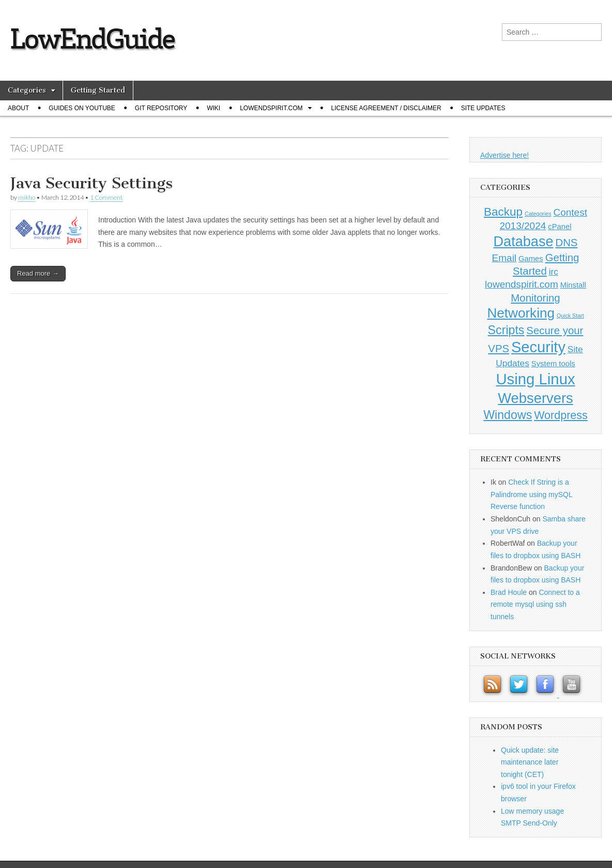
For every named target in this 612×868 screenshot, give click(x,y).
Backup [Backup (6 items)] (503, 212)
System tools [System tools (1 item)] (553, 364)
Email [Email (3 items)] (504, 258)
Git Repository (161, 108)
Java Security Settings (91, 183)
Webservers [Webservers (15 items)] (535, 398)
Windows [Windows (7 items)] (508, 415)
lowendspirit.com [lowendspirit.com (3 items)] (522, 284)
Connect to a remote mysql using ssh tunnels (535, 604)
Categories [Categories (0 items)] (538, 214)
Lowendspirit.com (271, 108)
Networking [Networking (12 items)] (521, 313)
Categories (27, 90)
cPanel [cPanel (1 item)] (560, 227)
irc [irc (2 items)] (554, 272)
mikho (27, 197)
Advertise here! (504, 155)
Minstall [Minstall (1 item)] (573, 285)
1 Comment (106, 197)
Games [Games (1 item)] (531, 259)
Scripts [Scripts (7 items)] (506, 330)
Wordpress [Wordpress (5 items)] (561, 415)
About (18, 108)
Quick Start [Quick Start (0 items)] (570, 316)
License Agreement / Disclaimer (386, 108)
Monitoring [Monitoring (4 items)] (535, 298)
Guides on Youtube (82, 108)
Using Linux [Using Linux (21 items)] (535, 379)
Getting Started (98, 90)
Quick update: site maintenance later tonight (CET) (530, 762)
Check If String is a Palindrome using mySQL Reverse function (531, 494)
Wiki (213, 108)
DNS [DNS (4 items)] (566, 243)
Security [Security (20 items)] (538, 347)
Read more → (38, 273)
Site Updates (483, 108)
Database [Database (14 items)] (524, 241)
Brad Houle (509, 592)
